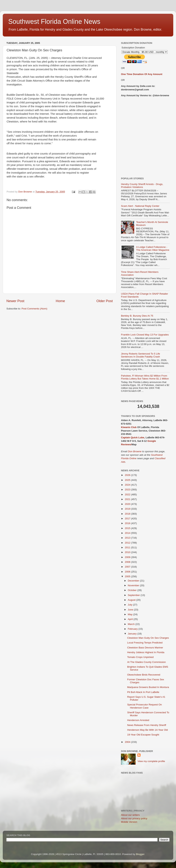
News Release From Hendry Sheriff (147, 725)
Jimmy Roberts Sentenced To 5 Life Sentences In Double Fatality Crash (141, 355)
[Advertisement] (34, 137)
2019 (128, 509)
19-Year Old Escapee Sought (143, 735)
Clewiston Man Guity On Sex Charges (148, 638)
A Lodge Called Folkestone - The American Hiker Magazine (153, 248)
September (134, 595)
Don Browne (135, 451)
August (132, 600)
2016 (128, 523)
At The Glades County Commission (147, 662)
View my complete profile (151, 761)
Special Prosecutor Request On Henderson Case (145, 706)
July (130, 605)
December (134, 581)
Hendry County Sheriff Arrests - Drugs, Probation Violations (142, 186)
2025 (128, 480)
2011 (128, 547)
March (132, 624)
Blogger (140, 854)
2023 (128, 490)
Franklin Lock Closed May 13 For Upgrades (145, 335)
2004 (128, 742)
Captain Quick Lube (133, 437)
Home (60, 301)
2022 (128, 494)
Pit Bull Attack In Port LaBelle (143, 692)
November (134, 585)
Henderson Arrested (138, 720)
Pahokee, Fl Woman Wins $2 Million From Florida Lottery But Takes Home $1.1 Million (145, 377)
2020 (128, 504)
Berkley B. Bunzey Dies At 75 (137, 316)
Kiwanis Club (129, 427)
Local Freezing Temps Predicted (145, 643)
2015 (128, 528)
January (133, 634)
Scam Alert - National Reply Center (140, 206)
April (131, 619)
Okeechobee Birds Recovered (144, 675)
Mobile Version (129, 822)
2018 (128, 514)
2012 (128, 543)
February (133, 629)
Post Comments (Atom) (34, 309)
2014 (128, 533)
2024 (128, 485)
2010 (128, 552)
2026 (128, 475)
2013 (128, 538)
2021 (128, 499)
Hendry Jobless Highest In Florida (146, 652)
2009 (128, 557)
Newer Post (15, 301)
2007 (128, 567)
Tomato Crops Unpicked (140, 657)
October (133, 590)
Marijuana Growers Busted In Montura (148, 687)
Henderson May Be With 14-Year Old (148, 730)
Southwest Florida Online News (54, 22)
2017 (128, 519)
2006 (128, 572)
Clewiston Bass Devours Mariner (145, 648)
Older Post (105, 301)
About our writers (130, 815)
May (130, 614)
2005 (128, 576)
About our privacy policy (134, 818)
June (131, 610)
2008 (128, 562)
